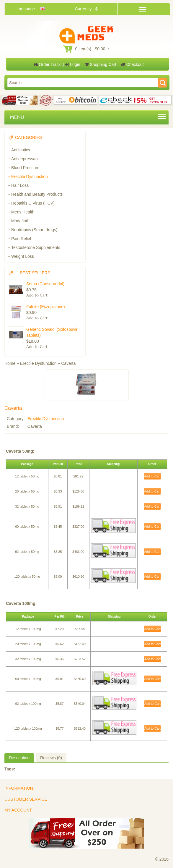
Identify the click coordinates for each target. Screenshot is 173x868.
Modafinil (19, 221)
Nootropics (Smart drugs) (34, 230)
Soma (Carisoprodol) (45, 284)
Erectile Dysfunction (30, 176)
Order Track (47, 64)
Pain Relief (21, 239)
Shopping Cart (100, 64)
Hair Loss (20, 185)
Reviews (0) (51, 758)
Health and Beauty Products (37, 194)
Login (73, 64)
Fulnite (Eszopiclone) (46, 307)
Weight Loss (23, 256)
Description (19, 758)
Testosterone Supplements (36, 247)
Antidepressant (25, 159)
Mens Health (23, 212)
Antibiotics (21, 150)
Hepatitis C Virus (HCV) (33, 203)
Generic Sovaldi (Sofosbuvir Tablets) (52, 332)
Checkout (132, 64)
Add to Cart (152, 476)
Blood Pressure (25, 168)
